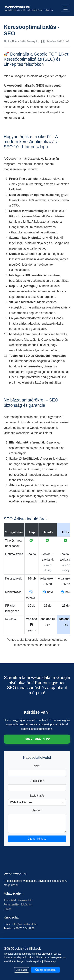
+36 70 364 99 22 (37, 739)
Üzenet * (37, 811)
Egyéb (8, 909)
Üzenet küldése (37, 839)
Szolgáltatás (37, 796)
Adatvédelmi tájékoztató (18, 900)
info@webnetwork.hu (25, 924)
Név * (37, 766)
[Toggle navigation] (66, 8)
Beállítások (22, 970)
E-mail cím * (37, 781)
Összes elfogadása (45, 970)
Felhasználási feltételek (18, 905)
